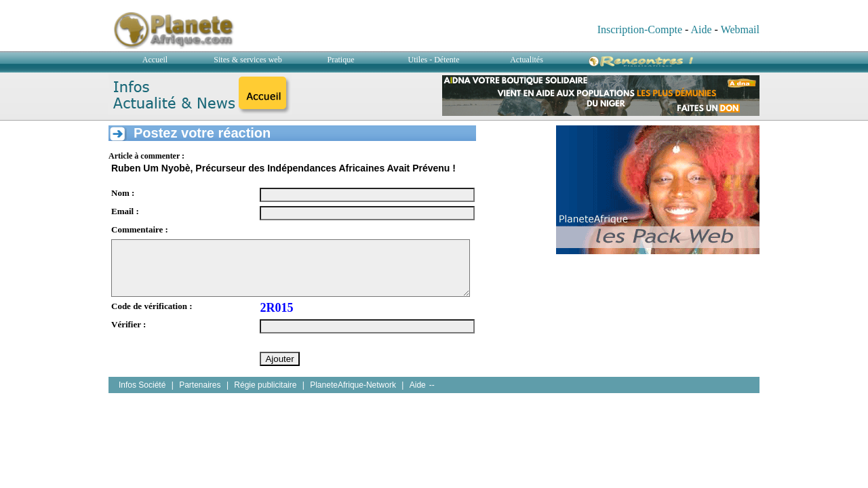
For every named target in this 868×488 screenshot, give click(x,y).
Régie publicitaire (265, 385)
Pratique (341, 60)
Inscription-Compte (640, 29)
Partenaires (200, 385)
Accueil (155, 60)
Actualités (527, 60)
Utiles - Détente (434, 60)
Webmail (740, 29)
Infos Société (142, 385)
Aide (701, 29)
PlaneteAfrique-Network (353, 385)
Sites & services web (248, 60)
